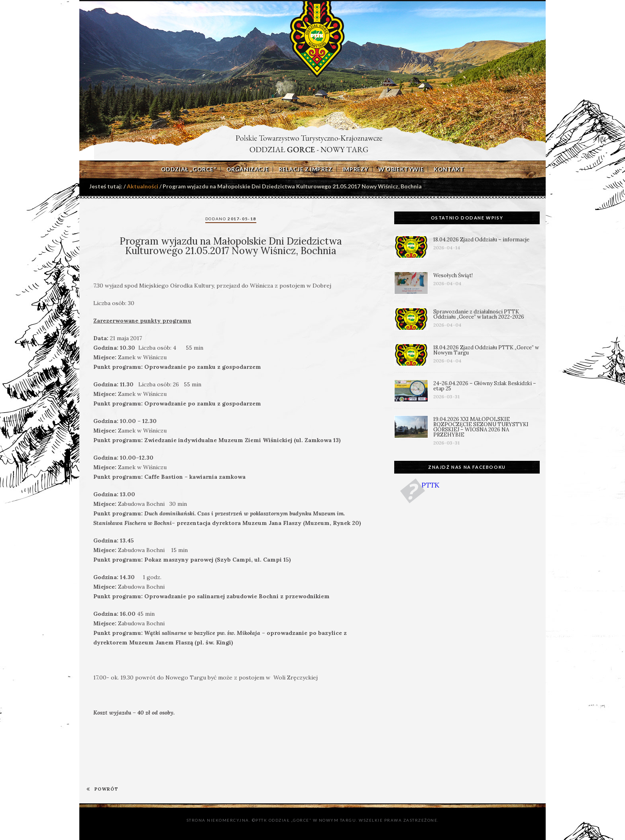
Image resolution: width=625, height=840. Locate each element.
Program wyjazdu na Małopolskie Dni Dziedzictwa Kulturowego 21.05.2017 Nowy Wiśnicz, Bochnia (231, 246)
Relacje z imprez (306, 169)
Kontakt (449, 169)
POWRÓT (102, 789)
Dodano (231, 219)
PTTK (430, 485)
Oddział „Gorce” (189, 169)
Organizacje (248, 169)
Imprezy (355, 169)
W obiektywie (401, 169)
